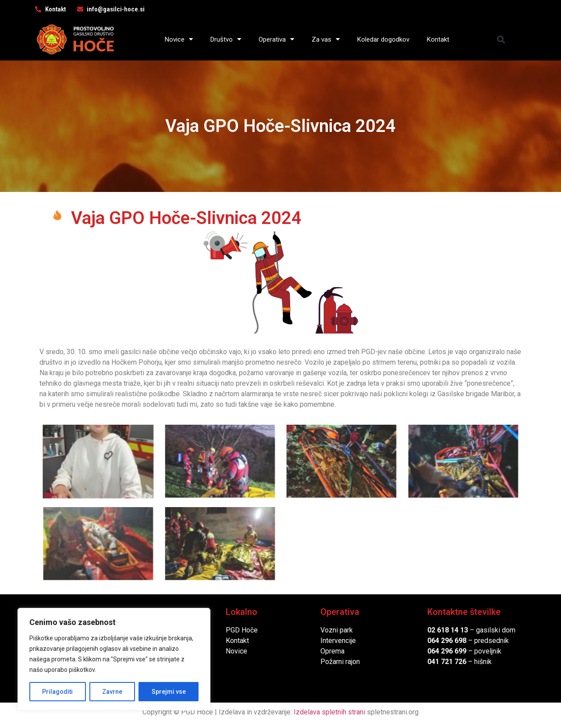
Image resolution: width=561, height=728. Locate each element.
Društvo (226, 39)
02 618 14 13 (448, 630)
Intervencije (338, 641)
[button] (501, 39)
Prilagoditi (57, 692)
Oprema (332, 651)
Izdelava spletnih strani (329, 712)
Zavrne (112, 692)
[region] (114, 659)
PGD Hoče (242, 630)
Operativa (276, 39)
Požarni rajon (340, 662)
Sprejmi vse (169, 692)
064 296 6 (443, 641)
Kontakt (438, 39)
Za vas (326, 39)
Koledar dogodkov (383, 39)
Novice (179, 39)
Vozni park (337, 630)
